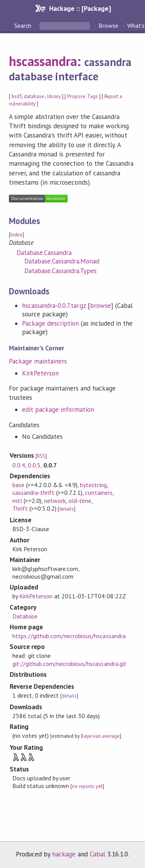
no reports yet (87, 786)
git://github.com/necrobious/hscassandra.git (69, 664)
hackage (64, 854)
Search (24, 25)
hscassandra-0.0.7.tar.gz (54, 306)
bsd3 (17, 96)
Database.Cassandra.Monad (62, 261)
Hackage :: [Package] (80, 8)
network (55, 501)
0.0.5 (34, 465)
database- (35, 96)
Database (25, 616)
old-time (80, 501)
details (67, 509)
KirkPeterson (40, 373)
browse (101, 306)
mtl (17, 501)
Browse (108, 25)
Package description (50, 323)
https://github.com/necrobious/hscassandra (69, 636)
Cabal (97, 854)
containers (99, 493)
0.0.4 (19, 465)
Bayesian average (100, 736)
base (18, 485)
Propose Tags (82, 96)
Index (16, 235)
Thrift (20, 508)
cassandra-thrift (33, 493)
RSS (41, 456)
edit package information (58, 409)
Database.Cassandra (44, 253)
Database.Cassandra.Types (61, 271)
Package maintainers (38, 361)
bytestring (93, 485)
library (54, 96)
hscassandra (43, 61)
